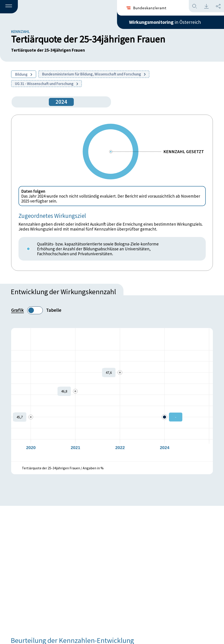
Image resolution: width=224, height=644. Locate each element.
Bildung (24, 74)
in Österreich (165, 22)
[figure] (112, 395)
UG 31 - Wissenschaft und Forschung (46, 84)
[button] (9, 7)
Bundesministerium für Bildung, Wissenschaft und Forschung (94, 74)
